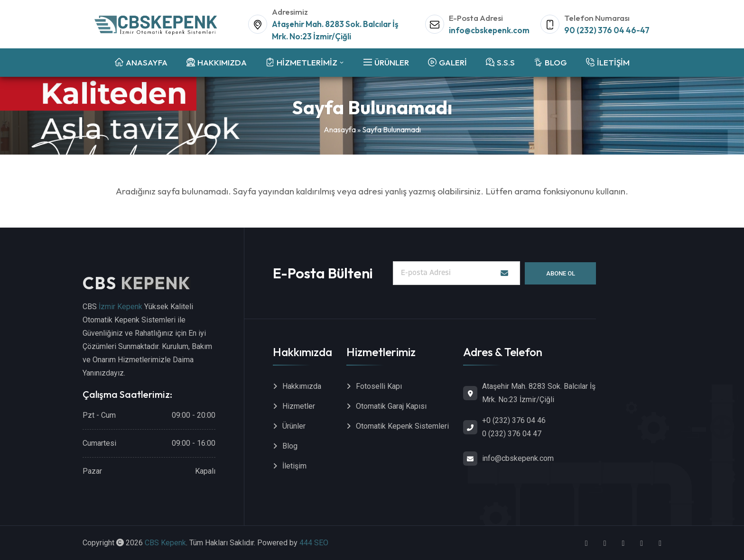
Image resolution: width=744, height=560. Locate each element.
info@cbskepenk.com (489, 30)
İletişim (294, 466)
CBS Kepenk (165, 543)
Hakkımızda (302, 386)
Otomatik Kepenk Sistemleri (402, 426)
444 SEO (314, 543)
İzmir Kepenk (121, 307)
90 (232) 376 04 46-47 (607, 30)
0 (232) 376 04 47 (512, 434)
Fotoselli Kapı (379, 386)
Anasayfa (340, 129)
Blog (290, 446)
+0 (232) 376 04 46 (514, 420)
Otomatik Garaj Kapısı (391, 406)
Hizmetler (299, 406)
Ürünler (294, 426)
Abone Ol (561, 273)
